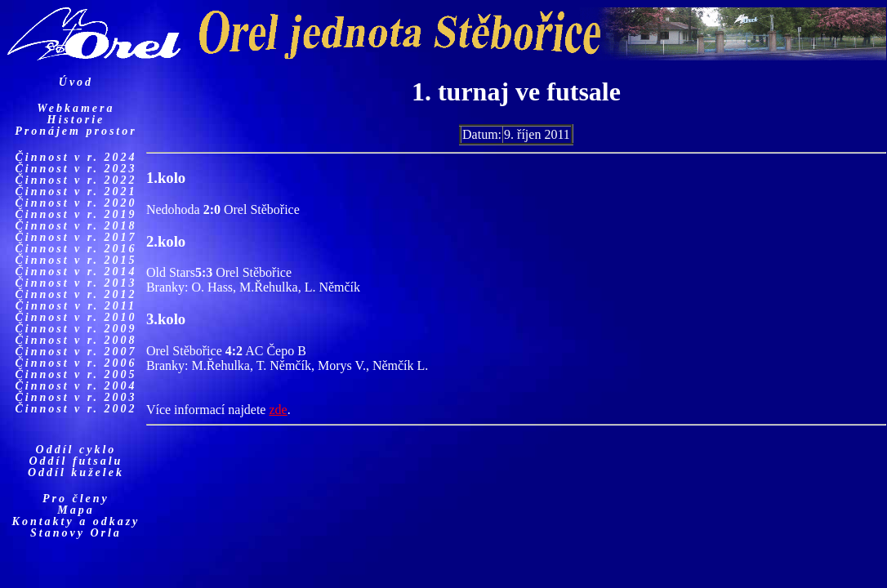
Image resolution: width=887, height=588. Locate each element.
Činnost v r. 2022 (76, 180)
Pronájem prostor (76, 131)
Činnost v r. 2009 (76, 329)
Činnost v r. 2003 (76, 397)
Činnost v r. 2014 (76, 272)
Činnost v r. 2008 (76, 340)
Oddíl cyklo (76, 450)
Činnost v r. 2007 (76, 352)
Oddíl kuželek (76, 472)
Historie (76, 120)
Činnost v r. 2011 (76, 306)
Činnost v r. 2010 (76, 317)
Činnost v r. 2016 (76, 249)
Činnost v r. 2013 (76, 283)
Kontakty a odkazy (76, 521)
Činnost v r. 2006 (76, 363)
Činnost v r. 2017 (76, 237)
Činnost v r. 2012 (76, 294)
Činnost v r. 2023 (76, 169)
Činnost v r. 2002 (76, 409)
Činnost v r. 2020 (76, 203)
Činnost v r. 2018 (76, 226)
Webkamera (76, 108)
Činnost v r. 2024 (76, 157)
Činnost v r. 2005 (76, 374)
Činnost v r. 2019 (76, 214)
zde (278, 410)
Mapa (76, 510)
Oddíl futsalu (76, 461)
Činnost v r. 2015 (76, 260)
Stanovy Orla (76, 533)
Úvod (76, 82)
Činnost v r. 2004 (76, 386)
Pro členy (76, 499)
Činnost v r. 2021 (76, 192)
